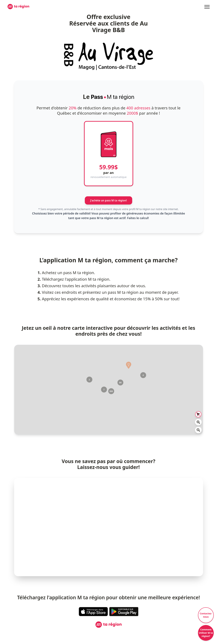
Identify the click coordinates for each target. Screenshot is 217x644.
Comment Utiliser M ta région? (206, 633)
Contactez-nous (206, 615)
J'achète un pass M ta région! (108, 200)
